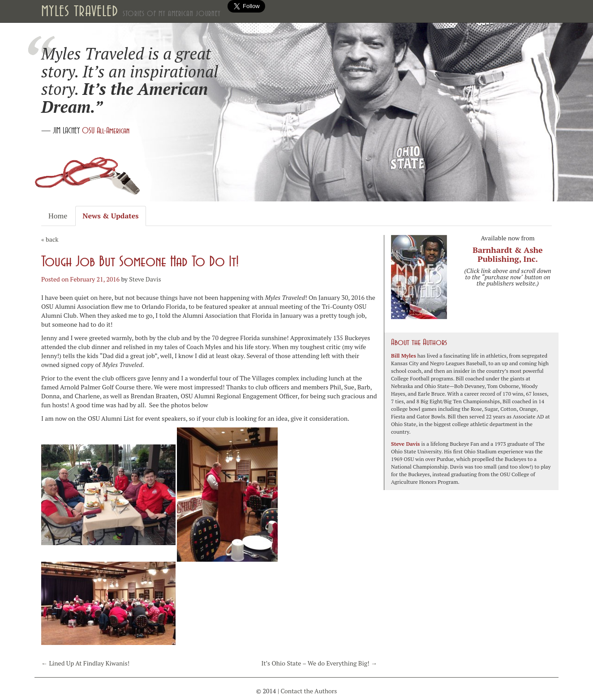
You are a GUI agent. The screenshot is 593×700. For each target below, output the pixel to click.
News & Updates (110, 216)
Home (58, 216)
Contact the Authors (309, 691)
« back (50, 239)
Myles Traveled (131, 11)
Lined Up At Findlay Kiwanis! (85, 663)
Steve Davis (145, 279)
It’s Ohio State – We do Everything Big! (319, 663)
